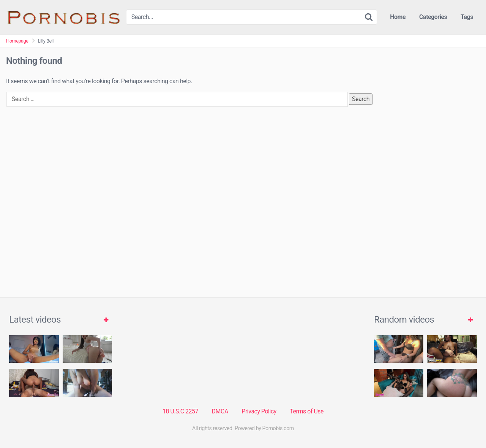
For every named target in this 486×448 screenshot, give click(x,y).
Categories (433, 17)
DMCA (220, 411)
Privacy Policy (259, 411)
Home (398, 17)
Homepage (17, 41)
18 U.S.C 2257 (180, 411)
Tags (467, 17)
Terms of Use (307, 411)
